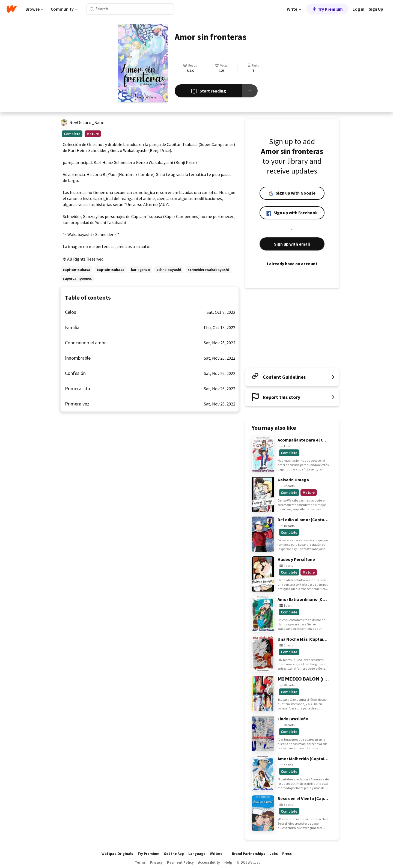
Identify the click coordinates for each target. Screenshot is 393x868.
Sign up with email (292, 244)
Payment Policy (180, 862)
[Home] (12, 9)
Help (228, 862)
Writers (216, 854)
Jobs (274, 854)
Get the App (174, 854)
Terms (140, 862)
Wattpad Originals (117, 854)
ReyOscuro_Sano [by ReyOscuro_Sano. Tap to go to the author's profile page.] (87, 122)
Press (287, 854)
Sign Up (376, 9)
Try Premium (327, 9)
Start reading (208, 91)
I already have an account (292, 264)
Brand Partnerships (249, 854)
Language (197, 854)
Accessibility (209, 862)
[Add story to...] (250, 91)
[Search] (92, 9)
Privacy (156, 862)
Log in (358, 9)
